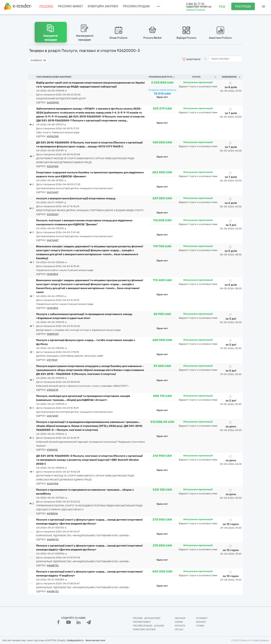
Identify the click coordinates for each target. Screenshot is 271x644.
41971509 (52, 360)
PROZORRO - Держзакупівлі (147, 618)
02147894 (53, 274)
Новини (179, 622)
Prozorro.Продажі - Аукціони (148, 625)
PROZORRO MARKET (70, 7)
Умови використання (95, 640)
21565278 (53, 389)
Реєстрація (243, 8)
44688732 (53, 539)
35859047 (53, 334)
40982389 (53, 136)
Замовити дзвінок (196, 11)
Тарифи (200, 625)
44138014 (52, 513)
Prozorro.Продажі (136, 7)
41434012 (52, 449)
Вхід (222, 8)
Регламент (202, 618)
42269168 (53, 166)
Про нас (179, 629)
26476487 (53, 192)
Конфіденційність (75, 640)
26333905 (53, 102)
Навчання (180, 618)
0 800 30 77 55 (195, 5)
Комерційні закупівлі (103, 7)
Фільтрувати (193, 59)
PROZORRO (46, 7)
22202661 (53, 214)
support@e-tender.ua (199, 8)
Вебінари (201, 622)
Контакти (180, 625)
